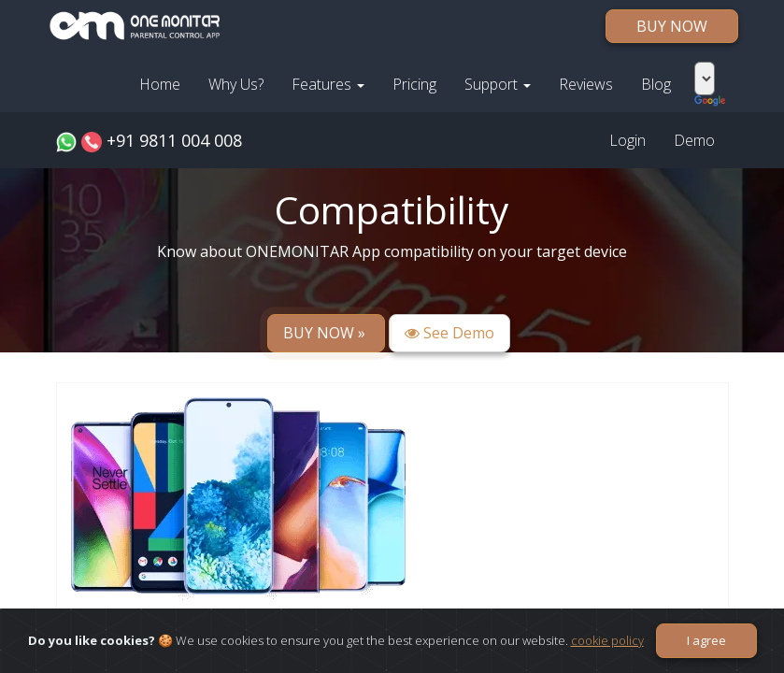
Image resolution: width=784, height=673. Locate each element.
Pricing (414, 84)
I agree (706, 640)
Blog (656, 84)
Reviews (586, 84)
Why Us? (236, 84)
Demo (694, 140)
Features (328, 84)
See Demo (449, 333)
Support (498, 84)
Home (160, 84)
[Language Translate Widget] (705, 79)
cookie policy (607, 640)
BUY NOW (672, 26)
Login (627, 140)
